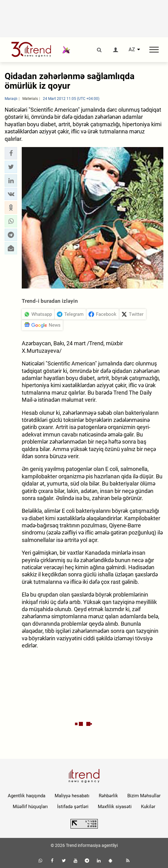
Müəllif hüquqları (30, 807)
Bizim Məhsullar (144, 796)
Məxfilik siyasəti (115, 807)
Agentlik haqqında (27, 796)
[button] (11, 153)
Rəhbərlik (108, 796)
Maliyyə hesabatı (72, 796)
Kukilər (148, 807)
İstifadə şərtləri (73, 807)
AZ (132, 50)
